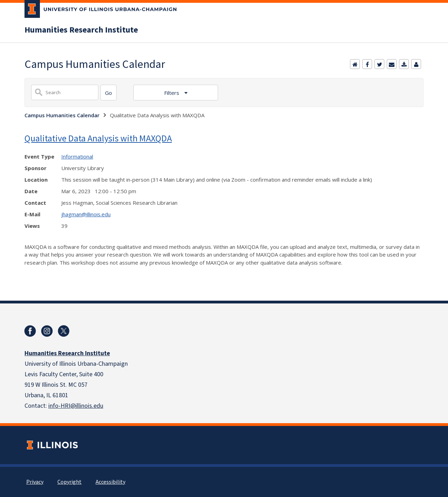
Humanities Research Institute (81, 30)
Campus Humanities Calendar (62, 115)
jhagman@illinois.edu (86, 214)
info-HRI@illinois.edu (76, 406)
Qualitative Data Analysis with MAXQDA (98, 138)
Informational (77, 156)
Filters (172, 93)
